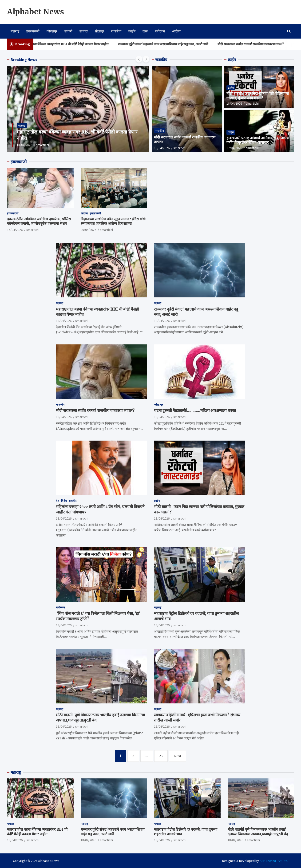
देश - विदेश (61, 501)
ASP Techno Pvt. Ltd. (274, 861)
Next (178, 756)
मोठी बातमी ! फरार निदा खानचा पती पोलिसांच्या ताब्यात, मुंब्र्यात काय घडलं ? (258, 96)
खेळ (145, 31)
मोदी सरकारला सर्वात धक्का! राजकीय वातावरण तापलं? (259, 44)
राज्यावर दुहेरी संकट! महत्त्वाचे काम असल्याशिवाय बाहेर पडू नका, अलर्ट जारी (171, 44)
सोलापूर (99, 31)
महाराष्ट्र (15, 31)
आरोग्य (176, 31)
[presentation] (139, 59)
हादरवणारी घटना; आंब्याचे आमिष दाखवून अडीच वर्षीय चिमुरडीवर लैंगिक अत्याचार (258, 140)
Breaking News (24, 60)
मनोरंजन (160, 31)
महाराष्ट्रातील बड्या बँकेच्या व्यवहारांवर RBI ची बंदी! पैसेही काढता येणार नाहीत (70, 44)
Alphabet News (36, 12)
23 (161, 756)
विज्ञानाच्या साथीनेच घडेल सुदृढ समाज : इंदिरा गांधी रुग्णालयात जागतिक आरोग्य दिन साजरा (113, 221)
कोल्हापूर (52, 31)
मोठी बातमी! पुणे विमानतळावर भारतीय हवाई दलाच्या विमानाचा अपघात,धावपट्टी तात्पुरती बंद (258, 832)
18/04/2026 (24, 145)
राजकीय (116, 31)
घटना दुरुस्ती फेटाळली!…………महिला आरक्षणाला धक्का (195, 410)
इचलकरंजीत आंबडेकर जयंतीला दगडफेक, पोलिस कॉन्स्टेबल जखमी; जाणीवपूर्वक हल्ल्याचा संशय (39, 221)
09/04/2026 (88, 230)
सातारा (84, 31)
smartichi (42, 145)
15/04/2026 (15, 230)
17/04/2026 (234, 148)
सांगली (68, 31)
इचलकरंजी (33, 31)
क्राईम (132, 31)
